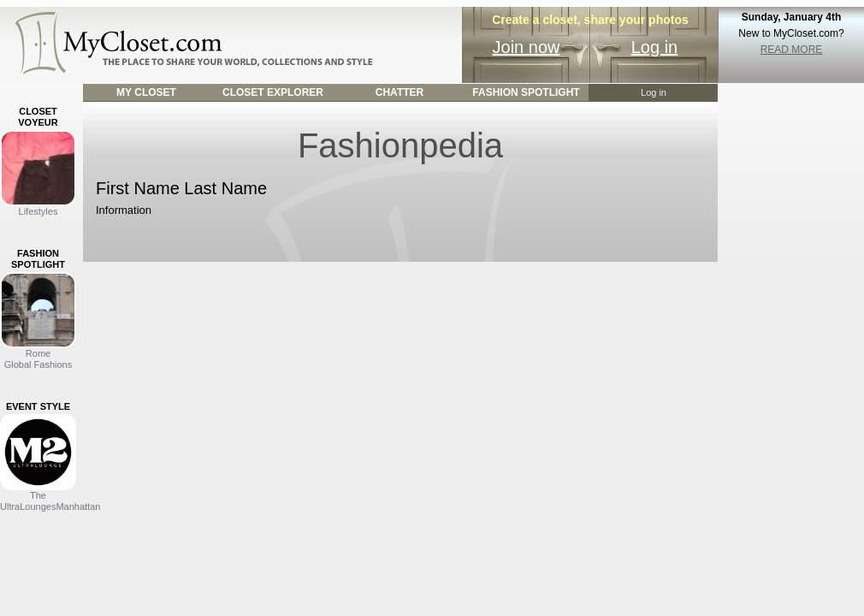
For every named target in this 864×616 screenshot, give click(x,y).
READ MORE (792, 50)
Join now (527, 47)
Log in (655, 47)
